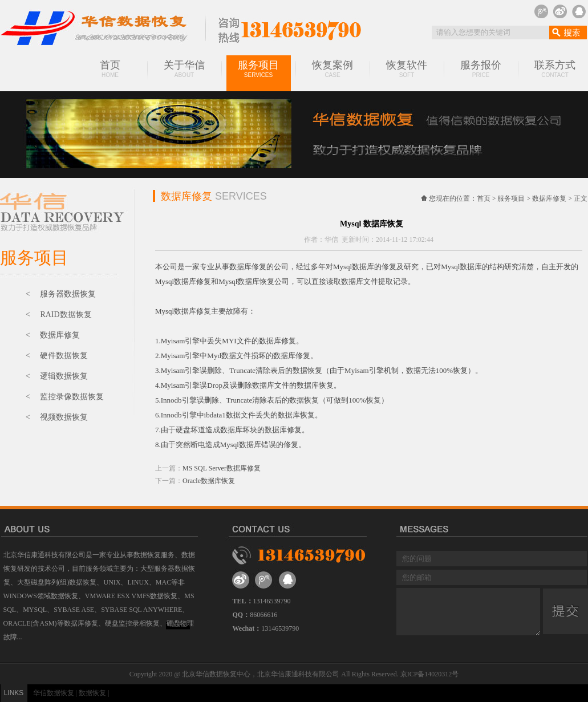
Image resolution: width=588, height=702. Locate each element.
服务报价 (481, 69)
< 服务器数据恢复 (61, 294)
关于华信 (184, 69)
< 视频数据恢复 (57, 417)
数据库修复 (549, 198)
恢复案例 (332, 69)
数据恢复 (92, 693)
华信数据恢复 (54, 693)
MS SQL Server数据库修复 (222, 468)
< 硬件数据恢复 (57, 356)
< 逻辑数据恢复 (57, 376)
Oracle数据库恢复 (209, 481)
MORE (179, 625)
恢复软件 (407, 69)
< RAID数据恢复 (59, 315)
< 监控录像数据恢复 (65, 397)
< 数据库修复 (53, 335)
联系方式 (555, 69)
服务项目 (259, 69)
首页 (110, 69)
